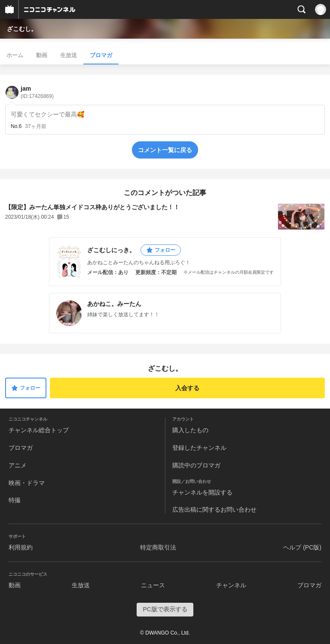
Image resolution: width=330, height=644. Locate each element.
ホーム (15, 55)
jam (37, 92)
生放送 (69, 55)
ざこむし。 (22, 29)
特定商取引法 (158, 547)
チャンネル (231, 585)
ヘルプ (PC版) (302, 547)
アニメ (18, 465)
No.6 (16, 126)
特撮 (15, 500)
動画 (42, 55)
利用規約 (21, 547)
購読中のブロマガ (196, 465)
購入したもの (190, 430)
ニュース (153, 585)
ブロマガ (101, 55)
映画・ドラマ (27, 483)
